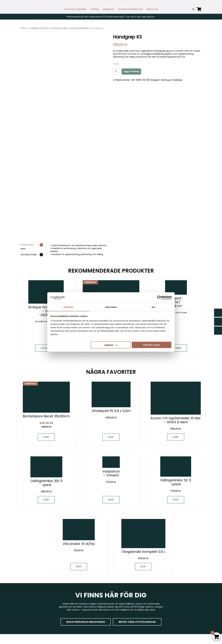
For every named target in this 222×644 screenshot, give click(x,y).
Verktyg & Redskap (79, 28)
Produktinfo (27, 245)
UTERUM (95, 9)
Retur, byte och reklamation (128, 622)
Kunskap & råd (121, 609)
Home (24, 28)
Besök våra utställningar (137, 554)
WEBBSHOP (108, 9)
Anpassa (111, 345)
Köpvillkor (118, 605)
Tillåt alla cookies (151, 345)
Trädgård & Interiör (39, 28)
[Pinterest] (43, 606)
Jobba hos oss (167, 605)
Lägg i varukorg (131, 71)
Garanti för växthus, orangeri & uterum (180, 593)
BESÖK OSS (152, 9)
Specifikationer (29, 255)
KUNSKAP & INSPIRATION (130, 9)
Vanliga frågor (121, 613)
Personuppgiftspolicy (171, 618)
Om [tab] (153, 307)
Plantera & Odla (59, 28)
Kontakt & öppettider (124, 589)
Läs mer (46, 348)
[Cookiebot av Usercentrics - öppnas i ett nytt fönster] (159, 298)
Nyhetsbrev (119, 593)
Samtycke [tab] (69, 307)
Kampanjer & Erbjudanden (173, 609)
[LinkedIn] (53, 606)
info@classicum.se (76, 604)
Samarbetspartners (170, 601)
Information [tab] (111, 307)
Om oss (117, 618)
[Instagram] (33, 606)
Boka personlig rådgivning (85, 554)
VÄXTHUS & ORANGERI (75, 9)
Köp (43, 432)
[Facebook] (23, 606)
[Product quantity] (116, 71)
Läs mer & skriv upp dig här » (141, 17)
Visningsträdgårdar (169, 597)
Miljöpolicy (165, 589)
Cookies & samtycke (124, 597)
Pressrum (164, 613)
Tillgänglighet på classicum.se (175, 622)
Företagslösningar (123, 601)
